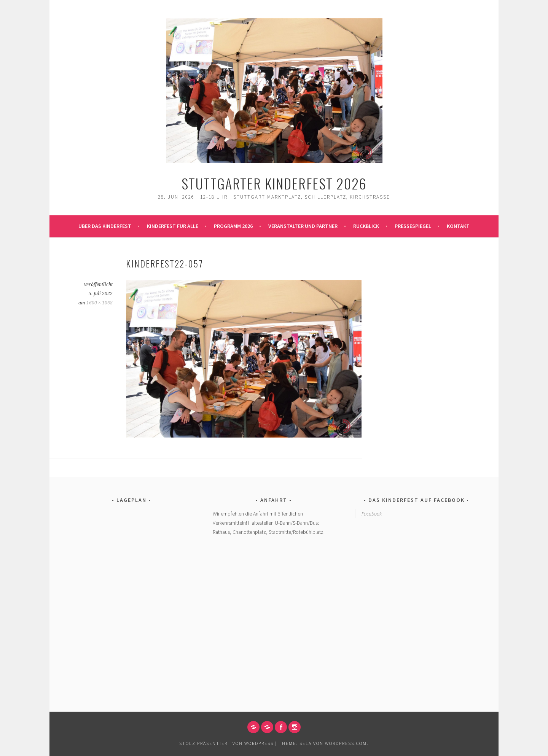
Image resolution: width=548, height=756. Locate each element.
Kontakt (458, 226)
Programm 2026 (233, 226)
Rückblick (366, 226)
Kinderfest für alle (173, 226)
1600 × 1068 (100, 303)
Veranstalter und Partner (303, 226)
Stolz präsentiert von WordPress (226, 743)
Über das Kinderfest (105, 226)
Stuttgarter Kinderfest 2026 (274, 183)
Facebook (372, 514)
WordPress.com (346, 743)
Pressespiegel (413, 226)
